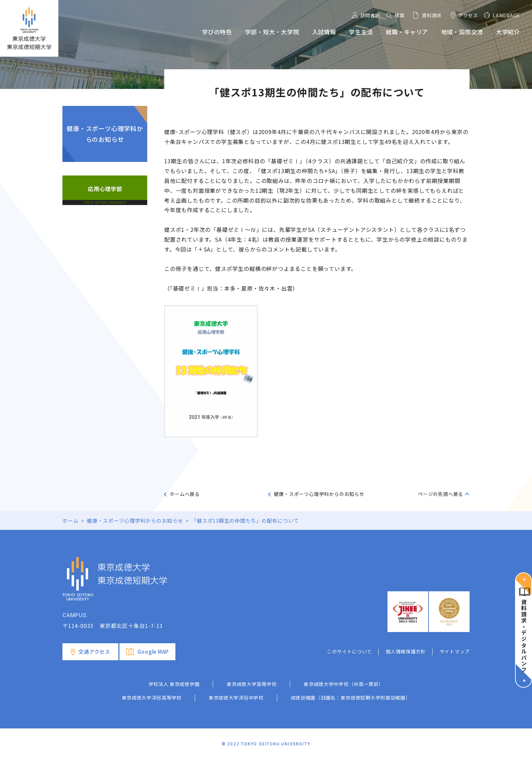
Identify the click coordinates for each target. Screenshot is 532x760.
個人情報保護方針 (406, 651)
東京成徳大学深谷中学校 (236, 698)
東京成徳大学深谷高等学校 (152, 698)
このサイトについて (349, 651)
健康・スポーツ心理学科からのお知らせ (105, 134)
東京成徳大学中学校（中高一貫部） (344, 684)
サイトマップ (455, 651)
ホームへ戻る (185, 494)
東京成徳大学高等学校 (252, 684)
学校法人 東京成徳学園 (174, 684)
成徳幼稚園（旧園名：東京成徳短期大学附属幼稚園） (351, 698)
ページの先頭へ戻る (441, 494)
